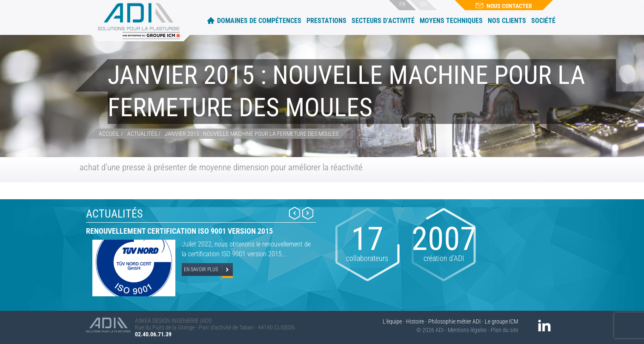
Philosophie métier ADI (454, 321)
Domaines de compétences (259, 21)
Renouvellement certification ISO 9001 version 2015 (179, 231)
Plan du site (504, 330)
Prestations (326, 21)
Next (308, 213)
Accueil (211, 20)
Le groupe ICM (501, 321)
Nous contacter (504, 6)
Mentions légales (467, 330)
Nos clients (507, 21)
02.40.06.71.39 (153, 334)
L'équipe (392, 321)
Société (543, 21)
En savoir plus (201, 269)
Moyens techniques (451, 21)
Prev (295, 213)
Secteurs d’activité (383, 21)
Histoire (415, 321)
